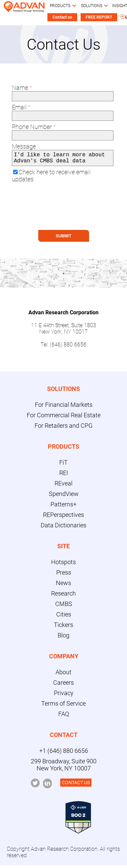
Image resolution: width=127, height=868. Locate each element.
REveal (63, 486)
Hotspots (63, 565)
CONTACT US (76, 785)
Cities (64, 617)
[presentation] (63, 213)
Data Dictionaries (63, 528)
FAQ (64, 717)
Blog (63, 638)
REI (64, 476)
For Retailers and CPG (63, 428)
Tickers (63, 627)
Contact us (62, 17)
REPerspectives (63, 517)
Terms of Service (63, 706)
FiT (63, 465)
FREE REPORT (99, 17)
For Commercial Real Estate (64, 418)
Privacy (64, 696)
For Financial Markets (64, 407)
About (63, 675)
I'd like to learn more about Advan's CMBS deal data (63, 159)
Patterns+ (63, 507)
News (63, 586)
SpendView (64, 496)
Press (64, 575)
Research (63, 596)
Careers (63, 685)
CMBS (64, 607)
